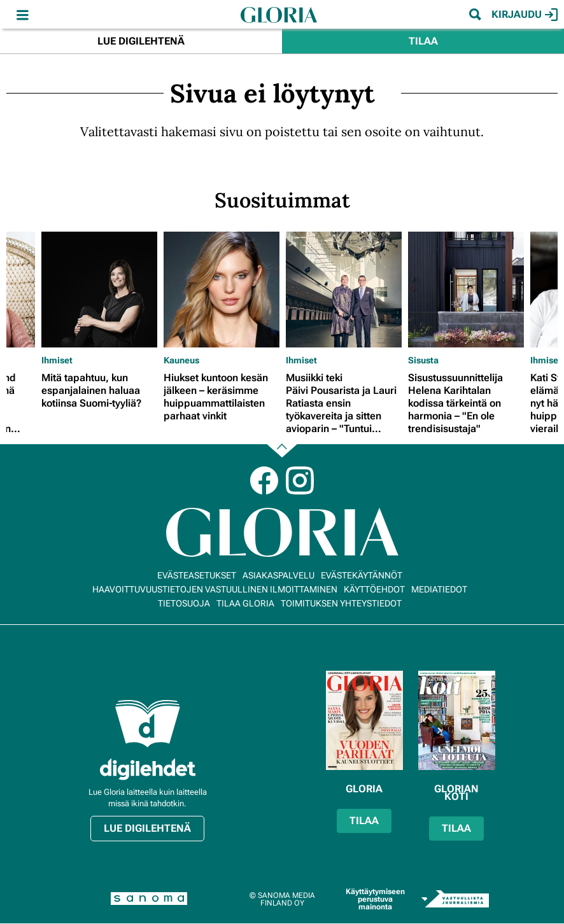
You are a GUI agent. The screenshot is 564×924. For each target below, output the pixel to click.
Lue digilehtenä (141, 41)
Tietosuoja (184, 603)
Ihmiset (57, 360)
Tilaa (423, 41)
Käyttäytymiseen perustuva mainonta (375, 899)
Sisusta (423, 360)
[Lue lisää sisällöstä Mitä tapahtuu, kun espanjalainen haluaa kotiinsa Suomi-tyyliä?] (99, 290)
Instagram (300, 480)
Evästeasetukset (197, 575)
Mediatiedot (439, 589)
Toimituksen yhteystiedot (341, 603)
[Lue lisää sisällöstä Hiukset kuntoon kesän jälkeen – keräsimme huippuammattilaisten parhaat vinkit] (222, 290)
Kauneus (181, 360)
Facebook (264, 480)
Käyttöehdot (374, 589)
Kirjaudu (525, 15)
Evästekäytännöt (362, 575)
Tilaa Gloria (245, 603)
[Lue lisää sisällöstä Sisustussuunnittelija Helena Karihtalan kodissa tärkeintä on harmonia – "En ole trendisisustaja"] (466, 290)
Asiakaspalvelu (278, 575)
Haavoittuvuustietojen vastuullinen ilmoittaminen (215, 589)
